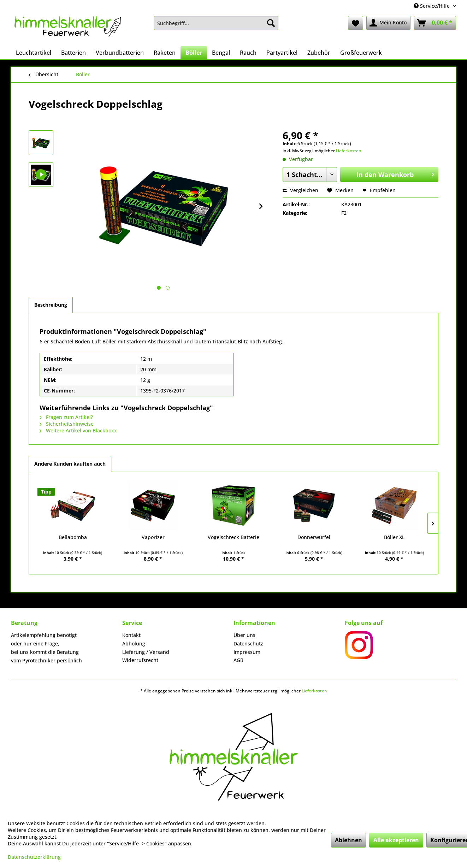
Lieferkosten (349, 151)
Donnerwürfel (314, 537)
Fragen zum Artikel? (66, 417)
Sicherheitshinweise (67, 424)
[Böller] (194, 53)
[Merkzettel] (356, 23)
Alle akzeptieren (396, 840)
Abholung (134, 643)
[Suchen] (271, 23)
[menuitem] (216, 23)
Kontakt (131, 635)
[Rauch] (248, 53)
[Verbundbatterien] (120, 53)
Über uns (244, 635)
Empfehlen (379, 190)
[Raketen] (165, 53)
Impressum (247, 652)
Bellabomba (73, 537)
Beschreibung (51, 305)
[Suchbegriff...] (216, 23)
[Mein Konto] (388, 23)
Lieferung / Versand (146, 652)
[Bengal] (221, 53)
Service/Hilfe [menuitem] (432, 6)
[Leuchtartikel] (34, 53)
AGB (238, 660)
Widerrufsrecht (140, 660)
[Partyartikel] (282, 53)
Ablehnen (348, 840)
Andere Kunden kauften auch (70, 464)
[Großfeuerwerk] (361, 53)
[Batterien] (73, 53)
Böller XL (394, 537)
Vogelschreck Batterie (233, 537)
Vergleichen (300, 190)
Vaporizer (153, 537)
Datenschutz (248, 643)
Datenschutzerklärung (34, 857)
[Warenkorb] (435, 23)
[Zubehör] (319, 53)
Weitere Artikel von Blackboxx (78, 430)
